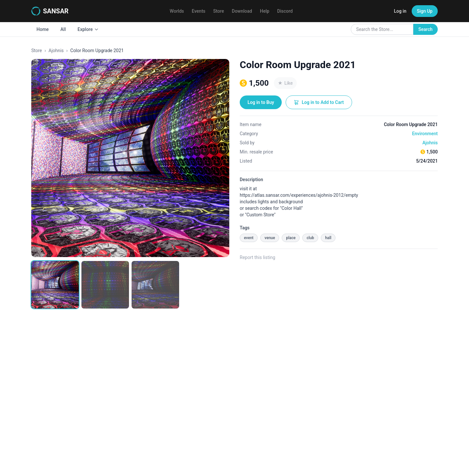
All (63, 29)
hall (328, 238)
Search (426, 29)
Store (219, 11)
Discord (285, 11)
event (249, 238)
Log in (400, 11)
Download (242, 11)
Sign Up (425, 11)
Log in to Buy (261, 102)
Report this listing (257, 257)
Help (265, 11)
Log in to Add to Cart (319, 102)
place (291, 238)
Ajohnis (56, 50)
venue (270, 238)
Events (199, 11)
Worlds (177, 11)
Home (43, 29)
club (310, 238)
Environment (425, 134)
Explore (88, 29)
